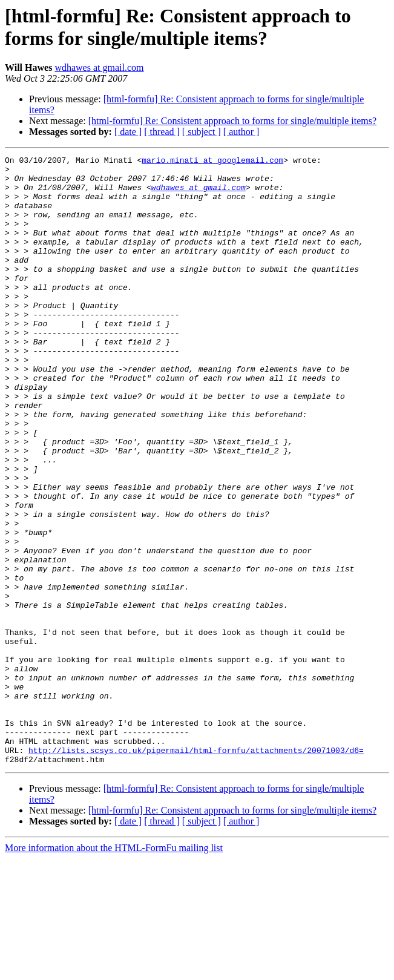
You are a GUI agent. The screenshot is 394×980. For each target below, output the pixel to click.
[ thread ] (162, 132)
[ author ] (241, 132)
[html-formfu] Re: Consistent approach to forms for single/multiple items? (232, 121)
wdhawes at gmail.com (99, 67)
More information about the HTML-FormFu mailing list (114, 969)
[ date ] (128, 132)
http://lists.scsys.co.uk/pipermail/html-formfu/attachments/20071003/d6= (196, 870)
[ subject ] (202, 132)
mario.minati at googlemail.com (212, 162)
